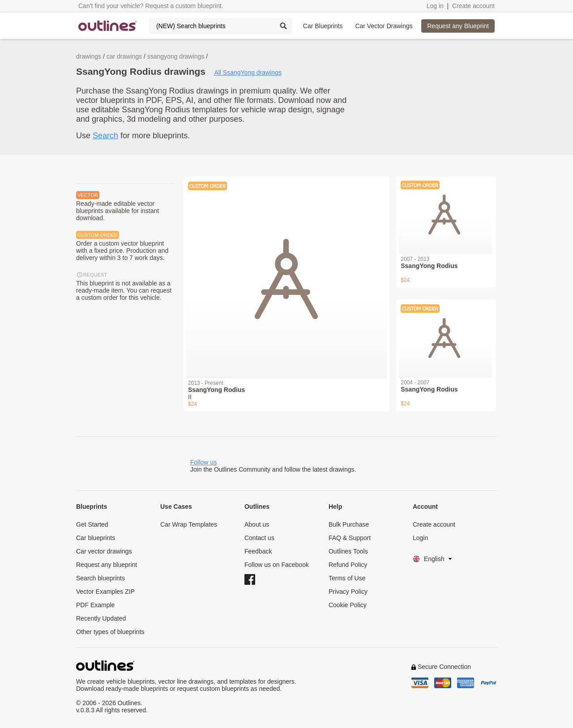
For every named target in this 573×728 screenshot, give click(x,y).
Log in (435, 6)
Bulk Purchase (349, 524)
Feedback (258, 551)
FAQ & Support (350, 538)
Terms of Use (347, 578)
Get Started (92, 524)
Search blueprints (100, 578)
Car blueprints (96, 538)
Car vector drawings (104, 551)
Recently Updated (101, 618)
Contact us (259, 538)
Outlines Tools (348, 551)
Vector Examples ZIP (105, 592)
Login (420, 538)
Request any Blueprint (458, 26)
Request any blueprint (107, 565)
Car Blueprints (323, 26)
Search (105, 136)
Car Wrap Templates (189, 524)
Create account (473, 6)
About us (257, 524)
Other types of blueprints (110, 632)
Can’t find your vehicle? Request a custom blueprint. (151, 6)
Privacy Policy (348, 592)
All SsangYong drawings (248, 72)
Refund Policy (348, 565)
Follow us (203, 462)
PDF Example (95, 605)
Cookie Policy (348, 605)
